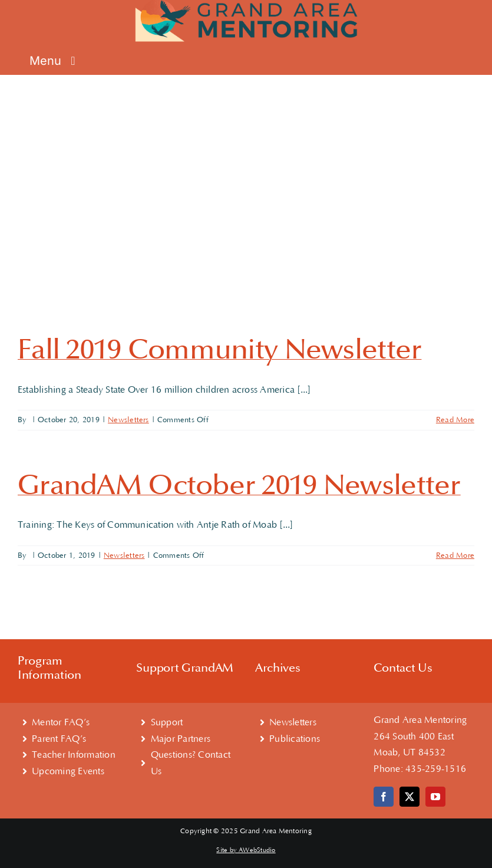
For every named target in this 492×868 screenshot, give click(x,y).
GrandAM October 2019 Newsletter (239, 485)
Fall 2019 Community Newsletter (219, 350)
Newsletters (128, 420)
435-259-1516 (436, 769)
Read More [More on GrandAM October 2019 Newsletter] (455, 555)
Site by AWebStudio (246, 850)
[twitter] (410, 797)
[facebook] (384, 797)
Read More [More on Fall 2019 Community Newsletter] (455, 420)
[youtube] (435, 797)
